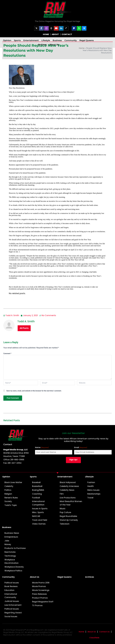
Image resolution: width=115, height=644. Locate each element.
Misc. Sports (38, 512)
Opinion (7, 40)
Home (82, 48)
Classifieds (94, 638)
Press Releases (39, 594)
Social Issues (11, 616)
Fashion (91, 482)
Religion (8, 494)
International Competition (38, 503)
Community (71, 40)
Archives (42, 45)
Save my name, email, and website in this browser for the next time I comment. (34, 391)
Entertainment (31, 40)
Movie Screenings (41, 590)
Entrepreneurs (11, 537)
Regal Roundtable (68, 516)
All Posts (24, 328)
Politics (8, 490)
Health (91, 486)
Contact (8, 444)
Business (57, 40)
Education (9, 590)
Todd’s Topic (11, 505)
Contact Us (104, 632)
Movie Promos (39, 586)
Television (65, 524)
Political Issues (12, 583)
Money (8, 544)
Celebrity (9, 486)
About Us (54, 45)
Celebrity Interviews (69, 486)
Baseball (36, 482)
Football (36, 498)
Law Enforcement (13, 605)
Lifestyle (46, 40)
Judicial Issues (12, 601)
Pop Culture (65, 512)
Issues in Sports (40, 509)
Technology (10, 556)
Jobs (7, 541)
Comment (7, 353)
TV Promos (37, 605)
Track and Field (40, 520)
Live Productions (68, 498)
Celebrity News (67, 490)
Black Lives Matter (13, 482)
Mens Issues (93, 490)
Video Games (39, 524)
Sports (17, 40)
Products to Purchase (15, 548)
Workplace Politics (13, 571)
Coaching (37, 494)
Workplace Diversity (14, 567)
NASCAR (36, 516)
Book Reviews (11, 586)
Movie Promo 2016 (41, 583)
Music (63, 509)
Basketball (37, 486)
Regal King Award (13, 613)
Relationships (94, 494)
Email (81, 448)
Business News (12, 533)
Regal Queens (87, 40)
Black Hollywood (68, 482)
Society (8, 501)
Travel (90, 498)
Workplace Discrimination (12, 561)
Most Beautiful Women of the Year (71, 503)
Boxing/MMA (38, 490)
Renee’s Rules (11, 498)
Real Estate (10, 552)
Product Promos (40, 598)
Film (62, 494)
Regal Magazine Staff (43, 602)
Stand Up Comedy (69, 520)
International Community (11, 596)
